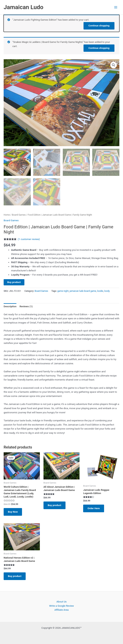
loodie (100, 291)
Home (7, 215)
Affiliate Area (62, 610)
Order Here (94, 508)
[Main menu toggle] (116, 7)
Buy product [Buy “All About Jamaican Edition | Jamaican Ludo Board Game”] (55, 505)
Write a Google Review (62, 606)
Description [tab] (10, 306)
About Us (62, 602)
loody (107, 291)
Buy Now (14, 512)
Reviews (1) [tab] (26, 306)
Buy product (14, 282)
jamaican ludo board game (83, 291)
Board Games (19, 215)
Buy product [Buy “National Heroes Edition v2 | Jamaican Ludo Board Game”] (15, 577)
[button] (114, 65)
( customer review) (29, 239)
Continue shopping (99, 25)
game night (63, 291)
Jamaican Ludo (23, 7)
